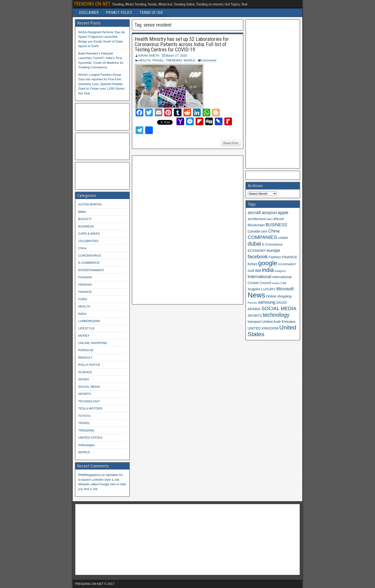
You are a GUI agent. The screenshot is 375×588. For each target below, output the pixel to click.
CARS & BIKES (89, 234)
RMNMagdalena (89, 475)
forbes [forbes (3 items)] (253, 264)
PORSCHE (86, 350)
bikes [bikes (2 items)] (270, 219)
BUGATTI (85, 219)
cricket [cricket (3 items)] (283, 238)
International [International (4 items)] (260, 277)
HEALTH (144, 60)
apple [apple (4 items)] (283, 213)
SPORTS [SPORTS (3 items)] (255, 316)
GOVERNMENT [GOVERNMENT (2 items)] (287, 264)
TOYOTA (84, 416)
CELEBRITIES (88, 241)
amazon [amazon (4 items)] (269, 213)
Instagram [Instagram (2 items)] (280, 271)
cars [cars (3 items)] (264, 231)
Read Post (231, 143)
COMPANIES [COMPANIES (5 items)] (262, 237)
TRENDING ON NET (92, 4)
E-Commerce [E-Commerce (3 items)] (272, 244)
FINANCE (85, 292)
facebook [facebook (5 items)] (258, 256)
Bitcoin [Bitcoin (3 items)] (279, 219)
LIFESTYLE (86, 328)
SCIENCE (85, 372)
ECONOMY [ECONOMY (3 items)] (257, 251)
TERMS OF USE (151, 13)
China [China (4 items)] (274, 231)
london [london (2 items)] (276, 283)
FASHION (85, 277)
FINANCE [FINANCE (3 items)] (290, 257)
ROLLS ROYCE (89, 365)
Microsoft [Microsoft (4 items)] (285, 289)
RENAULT (85, 358)
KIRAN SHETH (149, 56)
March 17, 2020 (176, 56)
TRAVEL (158, 60)
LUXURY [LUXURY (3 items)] (268, 289)
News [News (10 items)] (256, 295)
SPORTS (85, 394)
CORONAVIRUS (90, 256)
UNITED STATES (90, 438)
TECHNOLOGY (89, 401)
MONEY (84, 336)
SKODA (84, 379)
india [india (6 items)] (268, 270)
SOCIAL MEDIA (89, 387)
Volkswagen (86, 445)
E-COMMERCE (89, 263)
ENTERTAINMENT (91, 270)
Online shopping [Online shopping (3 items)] (279, 296)
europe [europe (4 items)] (273, 250)
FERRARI (85, 285)
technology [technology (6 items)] (276, 315)
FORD (83, 299)
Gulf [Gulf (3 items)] (251, 271)
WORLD (189, 60)
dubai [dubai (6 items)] (254, 244)
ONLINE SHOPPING (93, 343)
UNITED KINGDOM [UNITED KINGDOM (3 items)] (263, 328)
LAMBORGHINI (89, 321)
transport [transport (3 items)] (255, 322)
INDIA (82, 314)
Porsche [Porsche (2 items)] (252, 303)
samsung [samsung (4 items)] (267, 302)
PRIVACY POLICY (119, 13)
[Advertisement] (170, 229)
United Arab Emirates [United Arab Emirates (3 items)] (279, 322)
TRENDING (174, 60)
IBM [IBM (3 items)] (258, 271)
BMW (82, 212)
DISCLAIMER (89, 13)
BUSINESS (86, 226)
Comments (209, 60)
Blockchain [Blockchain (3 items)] (256, 225)
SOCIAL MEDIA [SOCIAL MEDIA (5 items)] (279, 308)
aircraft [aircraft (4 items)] (254, 213)
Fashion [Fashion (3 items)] (275, 257)
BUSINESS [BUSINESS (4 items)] (276, 225)
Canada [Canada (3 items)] (254, 231)
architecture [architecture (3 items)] (257, 219)
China (82, 248)
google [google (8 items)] (268, 263)
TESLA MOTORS (90, 408)
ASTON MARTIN (90, 204)
